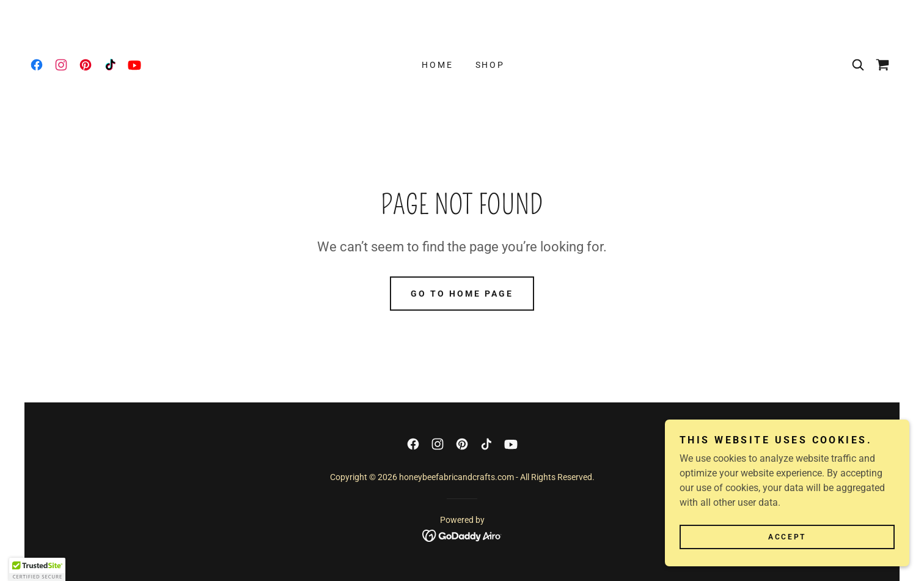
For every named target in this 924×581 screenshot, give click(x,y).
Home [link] (438, 65)
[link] (37, 65)
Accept (787, 562)
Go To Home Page (462, 294)
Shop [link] (490, 65)
